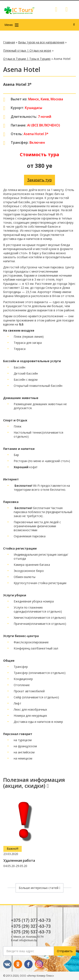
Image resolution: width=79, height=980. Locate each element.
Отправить (65, 951)
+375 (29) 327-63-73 (31, 926)
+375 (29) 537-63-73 (31, 932)
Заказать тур (39, 180)
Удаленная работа (19, 861)
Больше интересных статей (39, 888)
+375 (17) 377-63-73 (31, 920)
